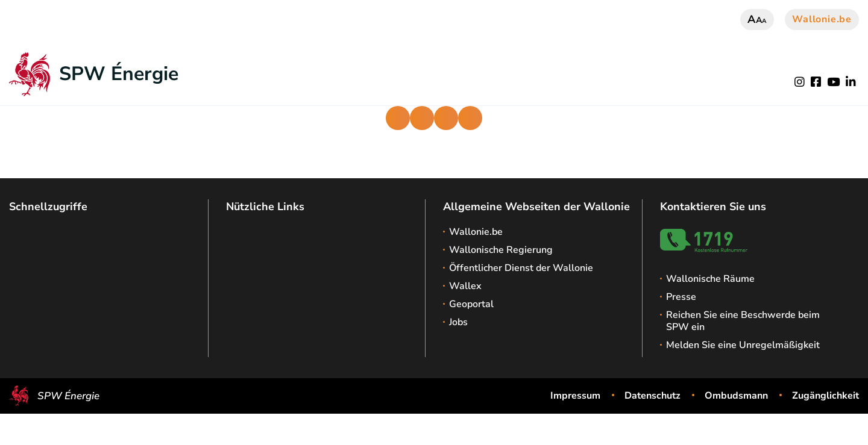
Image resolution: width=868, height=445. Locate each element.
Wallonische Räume (710, 279)
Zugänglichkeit (826, 396)
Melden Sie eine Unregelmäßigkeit (743, 345)
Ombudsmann (736, 396)
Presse (681, 297)
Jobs (458, 322)
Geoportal (471, 304)
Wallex (465, 286)
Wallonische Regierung (501, 250)
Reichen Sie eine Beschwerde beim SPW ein (743, 321)
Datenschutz (653, 396)
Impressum (575, 396)
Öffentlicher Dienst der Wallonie (521, 268)
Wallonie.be (822, 19)
